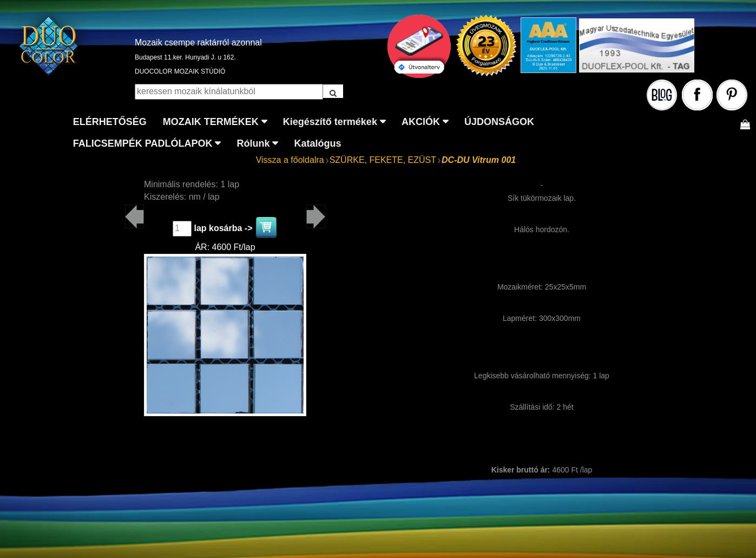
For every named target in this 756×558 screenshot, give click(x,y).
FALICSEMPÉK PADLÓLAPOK (143, 143)
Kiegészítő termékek (330, 122)
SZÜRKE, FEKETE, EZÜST (383, 160)
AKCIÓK (421, 122)
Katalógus (317, 143)
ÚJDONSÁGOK (499, 122)
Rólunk (253, 143)
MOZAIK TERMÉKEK (211, 122)
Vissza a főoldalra (290, 160)
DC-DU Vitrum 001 (479, 160)
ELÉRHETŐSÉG (110, 122)
